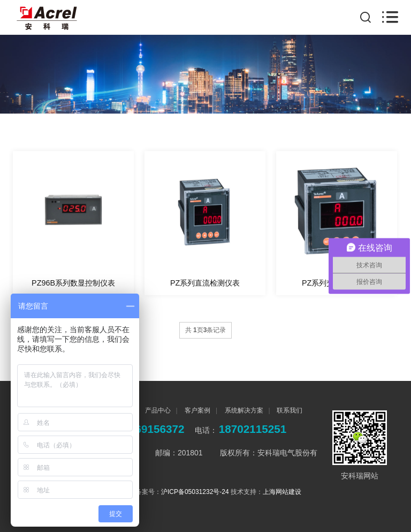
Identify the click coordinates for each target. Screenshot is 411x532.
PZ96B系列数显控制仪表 (73, 283)
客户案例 (197, 410)
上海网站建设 (282, 492)
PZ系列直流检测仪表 (205, 283)
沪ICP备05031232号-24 (195, 492)
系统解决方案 (243, 410)
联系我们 (290, 410)
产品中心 (157, 410)
